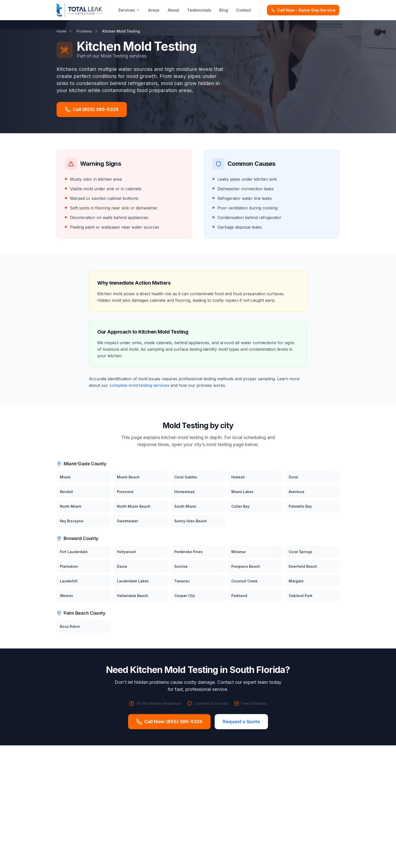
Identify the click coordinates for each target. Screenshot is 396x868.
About (173, 10)
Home (61, 31)
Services (129, 10)
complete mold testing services (139, 385)
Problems (84, 31)
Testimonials (199, 10)
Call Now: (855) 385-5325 (169, 722)
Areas (154, 10)
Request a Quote (241, 722)
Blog (224, 10)
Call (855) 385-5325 (92, 110)
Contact (244, 10)
